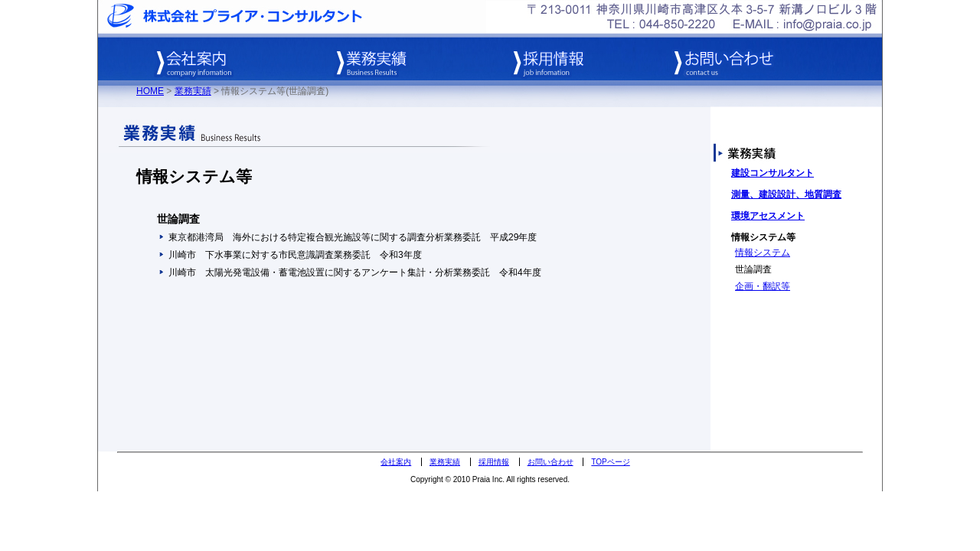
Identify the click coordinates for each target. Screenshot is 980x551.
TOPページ (610, 462)
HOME (150, 91)
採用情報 (494, 462)
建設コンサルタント (773, 173)
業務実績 (193, 91)
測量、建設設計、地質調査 (786, 194)
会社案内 (396, 462)
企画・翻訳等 (763, 286)
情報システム (763, 253)
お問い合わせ (550, 462)
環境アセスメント (768, 216)
